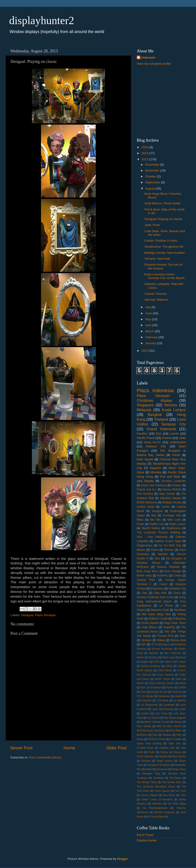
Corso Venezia (165, 675)
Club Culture (165, 670)
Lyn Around (153, 718)
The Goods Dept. (172, 782)
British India (144, 576)
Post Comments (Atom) (45, 757)
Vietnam (163, 554)
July (148, 307)
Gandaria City (177, 589)
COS (156, 662)
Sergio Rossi (179, 769)
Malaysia (144, 410)
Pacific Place (146, 438)
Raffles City (157, 524)
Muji (155, 735)
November (153, 170)
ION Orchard (145, 494)
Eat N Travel (145, 835)
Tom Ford (180, 791)
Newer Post (21, 748)
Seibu (149, 769)
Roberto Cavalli (158, 619)
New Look (174, 520)
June (149, 313)
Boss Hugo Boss (148, 571)
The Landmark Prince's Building (158, 533)
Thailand (161, 419)
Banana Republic (168, 567)
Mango (178, 722)
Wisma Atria (178, 640)
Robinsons (179, 619)
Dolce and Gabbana (154, 485)
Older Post (116, 748)
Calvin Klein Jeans (175, 662)
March (150, 331)
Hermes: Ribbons (156, 300)
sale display (145, 481)
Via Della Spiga (177, 804)
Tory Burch (169, 795)
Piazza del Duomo (171, 752)
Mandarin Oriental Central (155, 722)
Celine (177, 576)
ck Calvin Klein (156, 817)
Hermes (171, 405)
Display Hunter (147, 840)
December (153, 165)
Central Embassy (151, 666)
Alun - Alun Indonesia (152, 537)
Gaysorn (155, 468)
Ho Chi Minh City (170, 545)
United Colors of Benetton (157, 799)
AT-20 (155, 644)
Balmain (154, 653)
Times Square (162, 791)
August (150, 188)
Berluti (140, 657)
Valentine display (170, 498)
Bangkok (155, 415)
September (153, 182)
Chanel (167, 438)
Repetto (163, 756)
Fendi (176, 455)
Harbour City (156, 446)
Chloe (169, 666)
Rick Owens (179, 756)
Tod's (183, 636)
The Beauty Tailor (147, 782)
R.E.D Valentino (146, 756)
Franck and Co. (147, 489)
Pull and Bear (170, 477)
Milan (140, 520)
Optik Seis (175, 743)
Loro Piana (161, 713)
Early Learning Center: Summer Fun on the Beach (165, 276)
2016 (145, 147)
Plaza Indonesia (155, 390)
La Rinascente (149, 705)
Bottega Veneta (172, 502)
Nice (179, 735)
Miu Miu (156, 520)
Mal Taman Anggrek (175, 718)
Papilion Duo (167, 748)
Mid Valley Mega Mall (156, 614)
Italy (154, 515)
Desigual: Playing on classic (164, 219)
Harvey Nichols (172, 489)
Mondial (156, 472)
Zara (157, 558)
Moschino (142, 735)
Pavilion (142, 434)
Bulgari (145, 662)
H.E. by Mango (145, 696)
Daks (179, 679)
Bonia (183, 657)
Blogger (122, 859)
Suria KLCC (152, 442)
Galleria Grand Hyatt (168, 541)
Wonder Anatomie (164, 812)
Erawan (177, 485)
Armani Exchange (162, 649)
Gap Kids (160, 593)
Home (69, 748)
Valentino (157, 804)
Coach (163, 584)
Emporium (157, 589)
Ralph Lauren (177, 524)
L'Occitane (163, 700)
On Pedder (176, 739)
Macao (141, 550)
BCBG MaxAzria (147, 502)
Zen (143, 644)
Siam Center (167, 494)
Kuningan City (172, 515)
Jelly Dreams (144, 700)
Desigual (27, 615)
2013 (145, 159)
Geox (143, 692)
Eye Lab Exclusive (151, 687)
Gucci (177, 593)
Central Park (146, 580)
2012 (145, 351)
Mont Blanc (176, 730)
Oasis (140, 739)
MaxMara (180, 610)
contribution (178, 442)
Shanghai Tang (151, 773)
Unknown (148, 58)
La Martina (180, 700)
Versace (146, 640)
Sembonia (162, 769)
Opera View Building (149, 743)
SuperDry (169, 627)
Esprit (183, 683)
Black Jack (169, 657)
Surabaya (158, 778)
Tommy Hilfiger (149, 795)
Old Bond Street (157, 739)
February (152, 337)
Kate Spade (145, 459)
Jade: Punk (152, 225)
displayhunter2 (42, 20)
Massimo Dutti (160, 610)
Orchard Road (145, 748)
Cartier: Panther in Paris (161, 241)
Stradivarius (174, 528)
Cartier (165, 507)
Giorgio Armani (159, 692)
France (170, 687)
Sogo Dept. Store (175, 623)
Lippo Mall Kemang (163, 709)
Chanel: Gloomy (156, 294)
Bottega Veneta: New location (165, 253)
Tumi (183, 795)
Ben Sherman (173, 653)
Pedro (152, 752)
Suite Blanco (149, 627)
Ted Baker (175, 778)
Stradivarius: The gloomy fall (164, 247)
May (148, 319)
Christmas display (154, 400)
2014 (145, 153)
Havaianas (164, 696)
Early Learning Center (162, 683)
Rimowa (146, 761)
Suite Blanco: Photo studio (162, 203)
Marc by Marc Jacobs (169, 726)
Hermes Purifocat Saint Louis (155, 597)
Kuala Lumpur (174, 410)
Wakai (161, 640)
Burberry (163, 576)
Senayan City (174, 424)
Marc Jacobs (144, 726)
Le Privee (166, 606)
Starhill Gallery (151, 528)
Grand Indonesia (161, 429)
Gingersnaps (145, 545)
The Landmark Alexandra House (156, 786)
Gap (145, 593)
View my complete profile (154, 64)
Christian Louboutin (173, 481)
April (149, 325)
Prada (140, 524)
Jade (182, 438)
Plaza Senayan (45, 615)
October (151, 176)
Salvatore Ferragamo (159, 765)
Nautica (167, 735)
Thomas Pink (165, 636)
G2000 (182, 687)
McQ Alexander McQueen (151, 730)
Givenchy (177, 692)
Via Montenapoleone (155, 808)
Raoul (155, 550)
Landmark (169, 705)
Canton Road (145, 507)
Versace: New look (157, 259)
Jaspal (178, 696)
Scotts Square (150, 623)
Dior (159, 434)
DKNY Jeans (162, 679)
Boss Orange (173, 571)
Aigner (166, 644)
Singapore (145, 405)
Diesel (140, 683)
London (145, 713)
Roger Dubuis (165, 761)
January (151, 343)
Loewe (182, 709)
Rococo (169, 550)
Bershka (153, 657)
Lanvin (174, 434)
